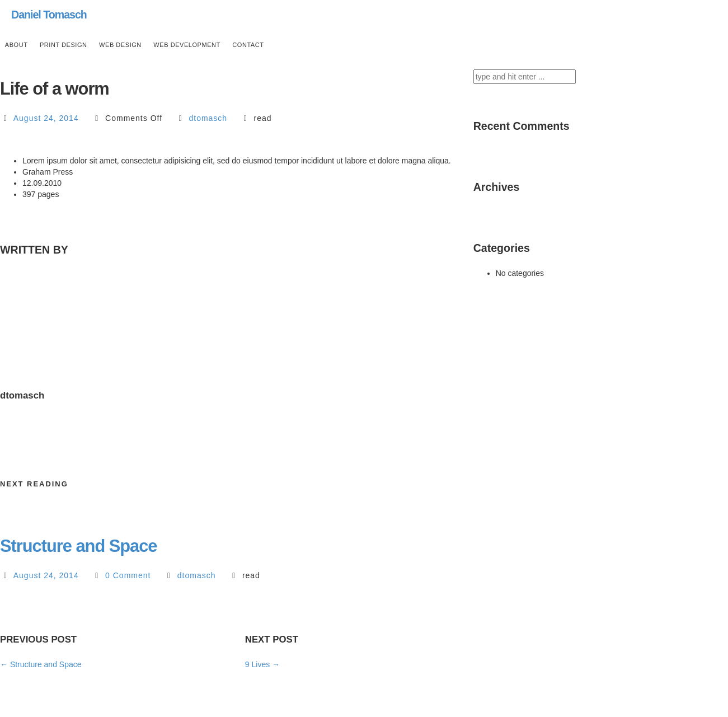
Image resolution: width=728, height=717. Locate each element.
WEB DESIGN (120, 45)
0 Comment (128, 575)
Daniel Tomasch (49, 15)
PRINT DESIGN (64, 45)
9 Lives (262, 664)
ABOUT (17, 45)
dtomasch (208, 118)
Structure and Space (79, 546)
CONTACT (248, 45)
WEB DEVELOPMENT (187, 45)
